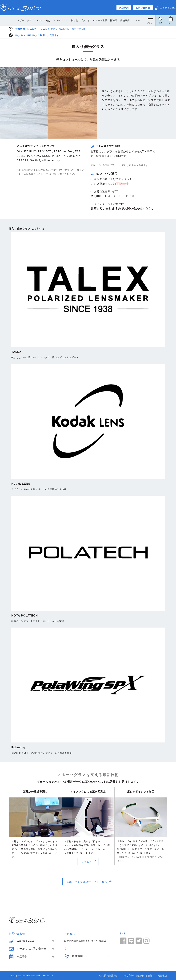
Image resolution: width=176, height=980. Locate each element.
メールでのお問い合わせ (28, 949)
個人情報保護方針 (109, 976)
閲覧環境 (162, 976)
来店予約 (124, 8)
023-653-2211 (22, 941)
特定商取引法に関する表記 (138, 976)
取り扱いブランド (80, 20)
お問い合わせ (143, 8)
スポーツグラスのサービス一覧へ (87, 882)
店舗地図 (74, 956)
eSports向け (44, 20)
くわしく (87, 862)
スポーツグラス (26, 20)
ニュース (137, 20)
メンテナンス (61, 20)
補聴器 (114, 20)
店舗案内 (125, 20)
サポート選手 (100, 20)
